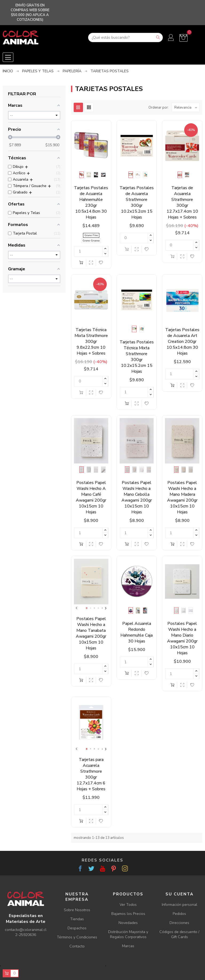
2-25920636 (26, 935)
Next (106, 608)
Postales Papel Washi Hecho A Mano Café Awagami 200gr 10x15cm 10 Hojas (91, 497)
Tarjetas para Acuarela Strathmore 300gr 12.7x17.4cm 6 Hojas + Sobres (91, 774)
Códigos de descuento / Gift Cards (179, 934)
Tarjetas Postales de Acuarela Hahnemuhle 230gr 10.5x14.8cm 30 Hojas (91, 203)
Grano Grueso (91, 241)
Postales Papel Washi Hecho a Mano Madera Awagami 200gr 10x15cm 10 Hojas (182, 497)
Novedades (128, 923)
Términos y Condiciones (77, 937)
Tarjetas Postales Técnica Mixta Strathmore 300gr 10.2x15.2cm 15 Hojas (137, 357)
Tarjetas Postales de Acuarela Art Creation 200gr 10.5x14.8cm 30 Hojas (182, 342)
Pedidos (179, 914)
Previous (77, 608)
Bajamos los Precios (128, 914)
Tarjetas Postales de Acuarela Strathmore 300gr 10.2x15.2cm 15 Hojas (137, 203)
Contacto (77, 946)
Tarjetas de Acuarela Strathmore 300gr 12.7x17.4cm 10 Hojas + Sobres (182, 203)
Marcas (128, 946)
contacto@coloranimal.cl (26, 930)
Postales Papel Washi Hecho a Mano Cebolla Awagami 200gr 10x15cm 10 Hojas (137, 497)
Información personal (180, 905)
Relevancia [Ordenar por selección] (187, 107)
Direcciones (179, 923)
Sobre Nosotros (77, 910)
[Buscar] (125, 37)
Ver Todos (128, 905)
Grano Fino (91, 235)
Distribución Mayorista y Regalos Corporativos (128, 934)
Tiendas (77, 919)
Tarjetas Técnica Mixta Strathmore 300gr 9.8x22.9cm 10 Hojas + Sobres (91, 342)
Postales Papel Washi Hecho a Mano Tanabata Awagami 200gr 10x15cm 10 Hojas (91, 633)
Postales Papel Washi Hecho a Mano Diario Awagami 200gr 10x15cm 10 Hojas (182, 638)
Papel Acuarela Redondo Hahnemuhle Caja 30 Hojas (137, 632)
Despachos (77, 928)
